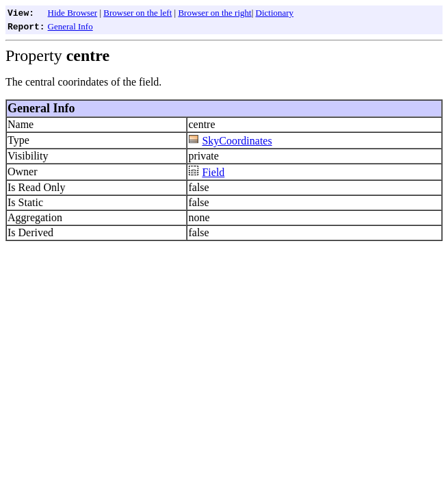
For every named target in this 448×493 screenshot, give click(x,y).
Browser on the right (214, 13)
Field (213, 172)
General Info (70, 26)
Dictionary (275, 13)
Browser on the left (137, 13)
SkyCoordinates (237, 141)
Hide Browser (73, 13)
